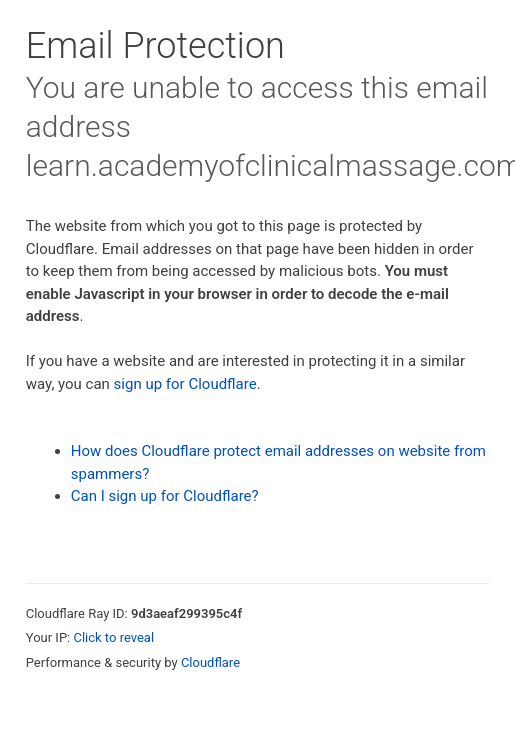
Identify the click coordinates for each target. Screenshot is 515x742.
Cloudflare (210, 662)
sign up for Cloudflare (185, 384)
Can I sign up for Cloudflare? (165, 496)
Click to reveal (113, 637)
